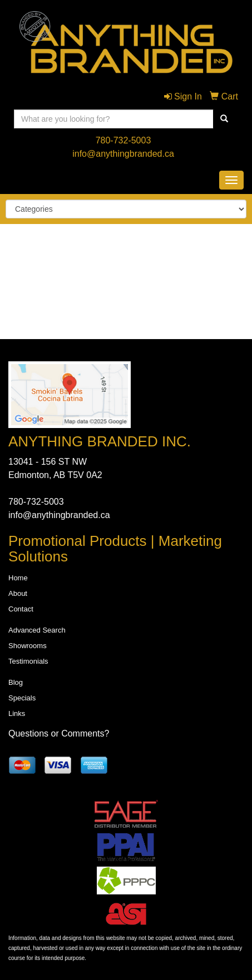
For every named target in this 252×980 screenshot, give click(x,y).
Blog (16, 682)
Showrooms (28, 646)
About (18, 593)
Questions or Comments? (59, 733)
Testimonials (28, 661)
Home (18, 578)
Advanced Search (37, 630)
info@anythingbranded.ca (123, 154)
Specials (22, 698)
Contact (21, 609)
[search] (224, 119)
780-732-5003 (123, 140)
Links (17, 713)
